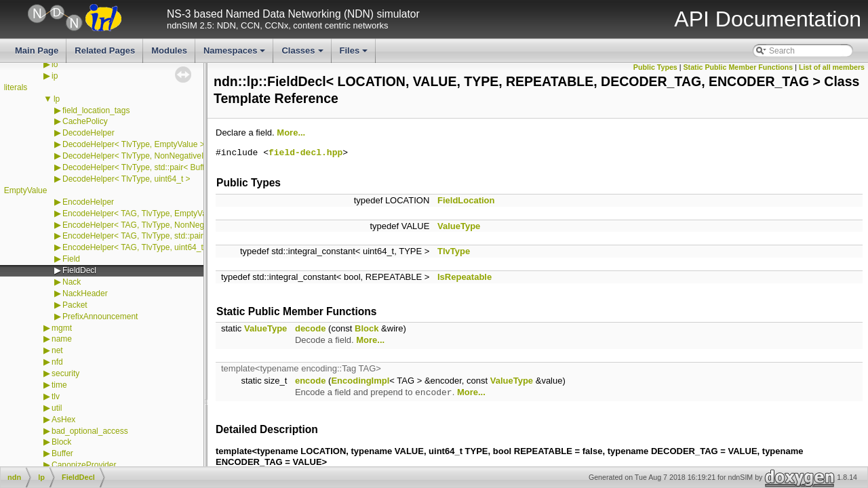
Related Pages (105, 50)
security (65, 373)
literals (16, 87)
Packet (75, 305)
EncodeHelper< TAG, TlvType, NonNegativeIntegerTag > (165, 225)
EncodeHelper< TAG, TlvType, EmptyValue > (143, 213)
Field (71, 259)
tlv (56, 396)
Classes (303, 54)
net (57, 350)
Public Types (655, 67)
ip (55, 76)
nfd (57, 362)
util (57, 408)
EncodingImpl (360, 381)
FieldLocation (466, 200)
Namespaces (236, 54)
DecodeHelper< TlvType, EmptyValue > (134, 144)
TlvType (454, 251)
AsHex (63, 420)
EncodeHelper (88, 202)
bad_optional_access (90, 431)
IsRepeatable (465, 277)
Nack (72, 282)
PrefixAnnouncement (100, 317)
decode (311, 328)
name (62, 339)
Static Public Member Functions (738, 67)
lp (57, 99)
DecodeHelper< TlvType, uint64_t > (126, 179)
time (59, 385)
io (55, 64)
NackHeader (85, 293)
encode (311, 381)
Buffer (62, 453)
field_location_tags (96, 110)
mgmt (62, 328)
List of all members (832, 67)
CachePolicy (85, 121)
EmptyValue (26, 190)
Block (61, 442)
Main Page (37, 50)
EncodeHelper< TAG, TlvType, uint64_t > (136, 247)
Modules (169, 50)
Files (355, 54)
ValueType (459, 226)
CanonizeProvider (84, 465)
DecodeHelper (88, 133)
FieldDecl (79, 270)
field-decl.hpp (305, 153)
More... (291, 133)
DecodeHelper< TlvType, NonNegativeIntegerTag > (155, 156)
